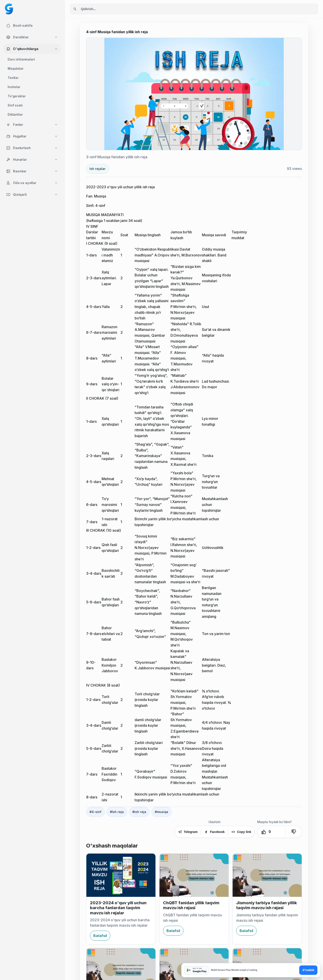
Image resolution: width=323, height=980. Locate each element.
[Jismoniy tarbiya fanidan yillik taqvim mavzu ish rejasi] (267, 875)
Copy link (241, 832)
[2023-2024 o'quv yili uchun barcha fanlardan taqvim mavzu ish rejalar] (121, 875)
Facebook (214, 832)
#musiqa (161, 812)
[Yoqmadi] (294, 832)
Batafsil (100, 936)
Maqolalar (16, 68)
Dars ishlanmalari (21, 59)
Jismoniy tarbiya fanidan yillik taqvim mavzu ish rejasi (267, 905)
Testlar (13, 78)
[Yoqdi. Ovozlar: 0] (271, 832)
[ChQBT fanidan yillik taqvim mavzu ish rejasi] (194, 875)
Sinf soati (15, 105)
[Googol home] (9, 9)
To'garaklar (17, 96)
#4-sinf (95, 812)
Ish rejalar (98, 169)
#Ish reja (117, 812)
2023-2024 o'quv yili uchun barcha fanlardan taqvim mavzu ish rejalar (118, 908)
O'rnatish (308, 970)
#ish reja (139, 812)
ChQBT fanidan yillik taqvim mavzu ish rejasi (191, 905)
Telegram (188, 832)
